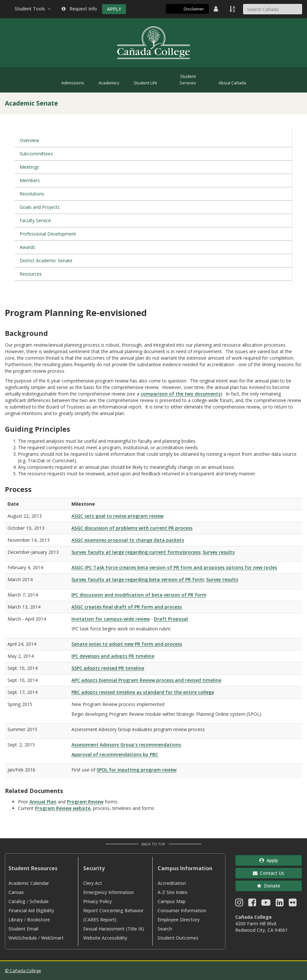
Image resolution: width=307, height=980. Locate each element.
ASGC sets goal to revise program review (117, 516)
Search (165, 929)
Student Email (23, 929)
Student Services (188, 80)
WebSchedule (23, 938)
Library (16, 920)
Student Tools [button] (33, 9)
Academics (109, 83)
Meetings (29, 167)
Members (30, 180)
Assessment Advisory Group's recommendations (126, 745)
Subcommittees (36, 154)
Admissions (73, 83)
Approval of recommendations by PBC (115, 754)
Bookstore (38, 920)
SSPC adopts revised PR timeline (108, 668)
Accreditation (172, 883)
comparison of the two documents (181, 394)
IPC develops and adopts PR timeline (113, 656)
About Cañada (232, 83)
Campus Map (172, 901)
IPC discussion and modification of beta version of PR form (139, 595)
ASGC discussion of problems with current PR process (132, 528)
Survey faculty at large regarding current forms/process (136, 552)
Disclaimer (194, 9)
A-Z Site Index (173, 892)
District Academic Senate (46, 260)
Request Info (79, 9)
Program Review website (63, 808)
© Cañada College (23, 971)
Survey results (219, 552)
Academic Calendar (29, 883)
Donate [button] (269, 886)
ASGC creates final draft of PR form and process (127, 607)
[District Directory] (217, 9)
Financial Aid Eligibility (31, 910)
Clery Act (93, 883)
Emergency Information (108, 892)
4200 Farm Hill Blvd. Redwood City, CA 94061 (261, 927)
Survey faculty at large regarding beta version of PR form (138, 579)
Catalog (17, 901)
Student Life (146, 83)
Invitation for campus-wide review (111, 619)
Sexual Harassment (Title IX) (114, 929)
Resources (31, 274)
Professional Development (48, 234)
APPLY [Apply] (114, 9)
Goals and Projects (40, 207)
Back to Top (153, 844)
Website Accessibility (105, 938)
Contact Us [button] (269, 873)
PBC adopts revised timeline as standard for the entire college (143, 692)
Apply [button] (269, 860)
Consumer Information (182, 910)
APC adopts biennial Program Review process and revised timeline (146, 680)
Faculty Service (35, 220)
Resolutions (32, 194)
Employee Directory (179, 920)
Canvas (16, 892)
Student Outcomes (178, 938)
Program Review (85, 802)
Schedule (39, 901)
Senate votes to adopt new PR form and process (127, 644)
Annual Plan (43, 802)
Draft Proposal (171, 619)
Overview (29, 140)
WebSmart (52, 938)
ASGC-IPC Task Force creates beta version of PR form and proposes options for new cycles (174, 567)
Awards (27, 247)
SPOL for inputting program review (137, 770)
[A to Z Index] (233, 9)
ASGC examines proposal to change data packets (128, 540)
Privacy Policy (98, 901)
